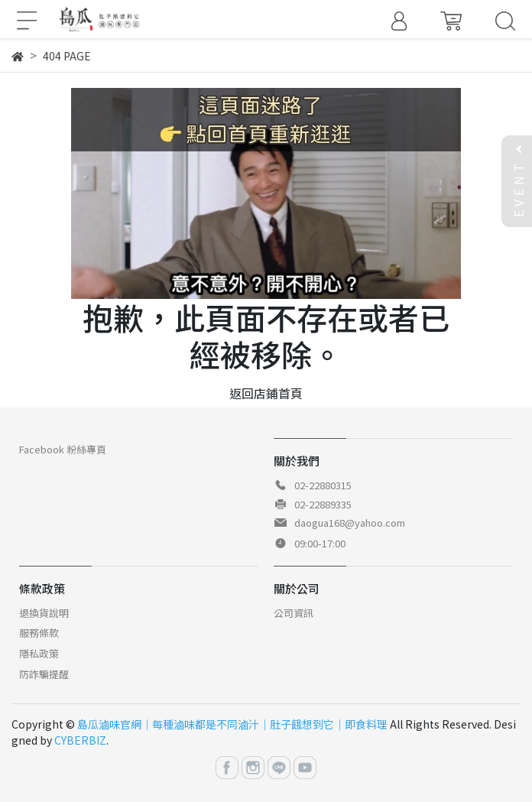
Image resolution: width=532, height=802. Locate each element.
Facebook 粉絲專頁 (63, 449)
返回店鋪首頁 (266, 393)
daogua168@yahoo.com (350, 523)
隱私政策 (39, 653)
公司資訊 (294, 613)
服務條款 (39, 633)
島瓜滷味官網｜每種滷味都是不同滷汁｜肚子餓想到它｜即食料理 (232, 724)
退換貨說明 (44, 613)
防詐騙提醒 (44, 674)
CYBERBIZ (80, 740)
